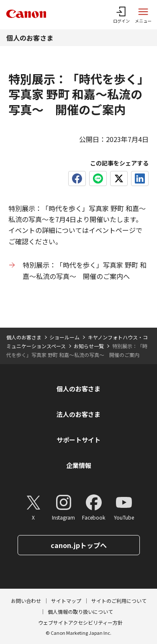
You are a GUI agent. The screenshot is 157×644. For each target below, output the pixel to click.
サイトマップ (66, 601)
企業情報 (79, 465)
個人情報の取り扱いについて (80, 612)
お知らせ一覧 (89, 346)
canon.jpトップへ (79, 545)
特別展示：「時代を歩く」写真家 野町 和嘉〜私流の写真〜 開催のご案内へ (85, 270)
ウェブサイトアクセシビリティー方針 (80, 622)
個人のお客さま (30, 38)
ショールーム (64, 337)
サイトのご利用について (119, 601)
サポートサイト (78, 440)
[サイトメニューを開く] (143, 15)
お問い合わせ (26, 601)
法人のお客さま (78, 414)
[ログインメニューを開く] (121, 15)
